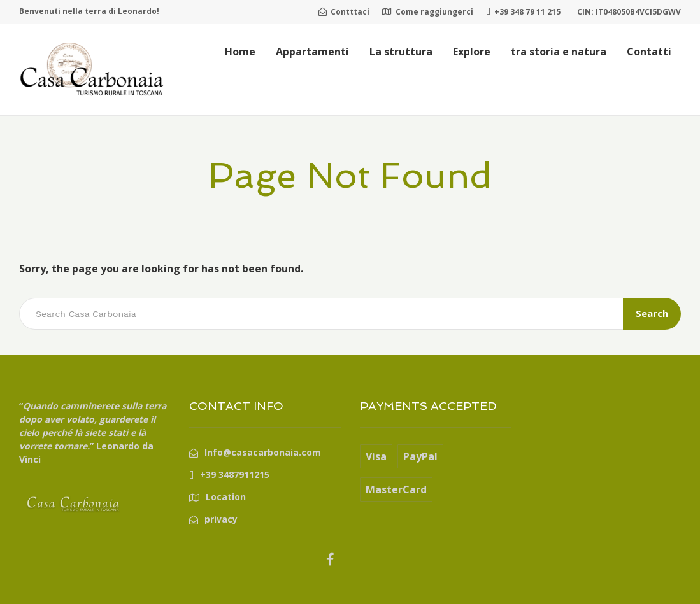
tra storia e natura (559, 52)
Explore (472, 52)
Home (240, 52)
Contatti (649, 52)
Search (652, 313)
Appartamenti (312, 52)
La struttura (401, 52)
